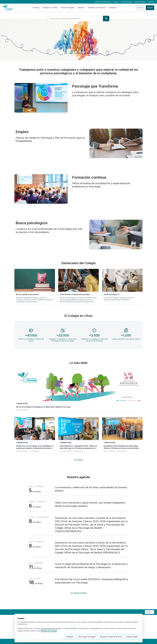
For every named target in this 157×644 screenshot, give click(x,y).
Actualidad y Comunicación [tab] (97, 8)
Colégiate (150, 8)
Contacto (151, 2)
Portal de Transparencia (103, 2)
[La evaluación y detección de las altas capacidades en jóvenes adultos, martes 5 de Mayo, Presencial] (78, 489)
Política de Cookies (49, 631)
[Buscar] (106, 19)
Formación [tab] (81, 8)
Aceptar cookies (132, 637)
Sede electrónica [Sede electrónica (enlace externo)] (140, 2)
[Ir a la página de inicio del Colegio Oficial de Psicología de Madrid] (8, 8)
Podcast (116, 2)
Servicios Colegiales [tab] (68, 8)
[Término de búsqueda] (75, 19)
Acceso (140, 8)
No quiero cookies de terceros (111, 637)
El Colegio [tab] (36, 8)
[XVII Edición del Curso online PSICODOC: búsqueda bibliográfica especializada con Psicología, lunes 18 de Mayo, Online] (78, 581)
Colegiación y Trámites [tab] (50, 8)
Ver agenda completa (79, 593)
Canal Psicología (127, 2)
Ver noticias (78, 460)
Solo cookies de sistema (87, 637)
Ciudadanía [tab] (112, 8)
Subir (150, 612)
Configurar (70, 637)
